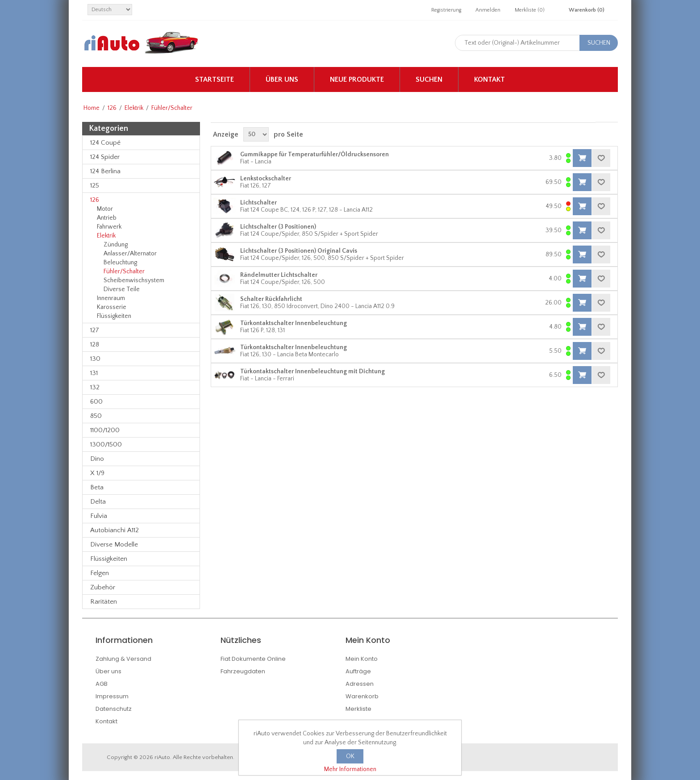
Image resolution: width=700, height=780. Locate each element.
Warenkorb (362, 696)
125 (95, 186)
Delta (98, 502)
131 (94, 373)
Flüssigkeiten (114, 316)
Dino (97, 459)
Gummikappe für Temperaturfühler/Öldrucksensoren (315, 154)
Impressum (112, 696)
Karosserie (112, 307)
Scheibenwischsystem (134, 280)
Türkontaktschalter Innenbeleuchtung (294, 323)
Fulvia (99, 516)
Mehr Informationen (350, 769)
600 (96, 402)
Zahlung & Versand (123, 659)
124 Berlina (105, 171)
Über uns (282, 79)
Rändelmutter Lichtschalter (279, 275)
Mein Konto (362, 659)
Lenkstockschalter (266, 179)
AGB (102, 684)
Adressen (360, 684)
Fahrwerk (109, 227)
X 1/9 (97, 473)
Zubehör (103, 587)
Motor (105, 209)
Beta (97, 487)
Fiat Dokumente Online (253, 659)
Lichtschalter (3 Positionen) (278, 227)
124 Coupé (105, 143)
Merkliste (358, 709)
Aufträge (358, 671)
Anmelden (488, 10)
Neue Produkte (357, 79)
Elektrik (134, 108)
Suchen (429, 79)
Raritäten (104, 602)
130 (95, 359)
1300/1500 (106, 444)
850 (96, 416)
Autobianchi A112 (115, 530)
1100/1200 (105, 430)
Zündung (116, 245)
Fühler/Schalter (124, 271)
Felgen (100, 573)
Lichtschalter (258, 203)
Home (92, 108)
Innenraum (111, 298)
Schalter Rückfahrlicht (271, 299)
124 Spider (105, 157)
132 (95, 387)
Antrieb (107, 218)
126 (112, 108)
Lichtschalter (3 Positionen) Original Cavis (299, 251)
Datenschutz (114, 709)
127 (95, 330)
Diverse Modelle (114, 544)
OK (350, 756)
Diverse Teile (122, 289)
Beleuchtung (120, 263)
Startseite (215, 79)
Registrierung (446, 10)
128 (95, 344)
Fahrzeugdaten (243, 671)
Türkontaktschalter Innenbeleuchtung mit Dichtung (312, 371)
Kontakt (490, 79)
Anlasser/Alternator (130, 254)
